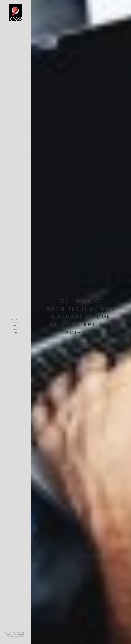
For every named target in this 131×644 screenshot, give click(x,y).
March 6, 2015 (72, 522)
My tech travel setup (81, 452)
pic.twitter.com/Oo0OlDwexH (60, 514)
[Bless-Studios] (15, 12)
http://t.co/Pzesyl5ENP (83, 510)
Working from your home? (81, 467)
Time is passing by (81, 437)
